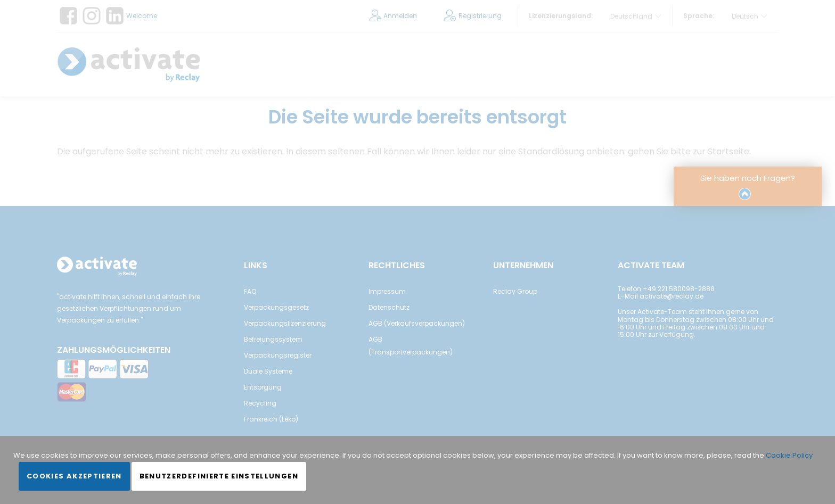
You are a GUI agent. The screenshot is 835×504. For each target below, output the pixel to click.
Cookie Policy (789, 455)
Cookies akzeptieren (74, 476)
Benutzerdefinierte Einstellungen (219, 476)
